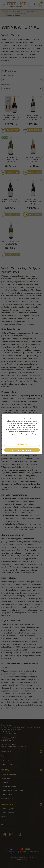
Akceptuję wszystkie (22, 450)
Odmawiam (22, 445)
